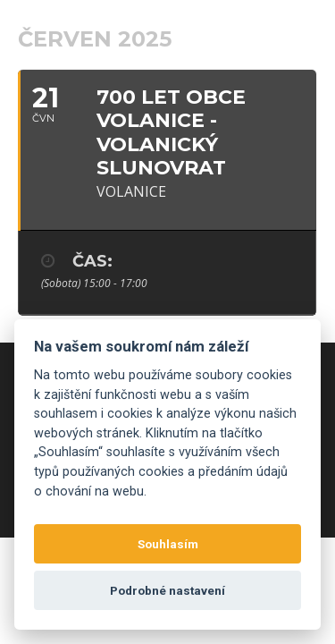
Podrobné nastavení (167, 590)
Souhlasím (168, 544)
